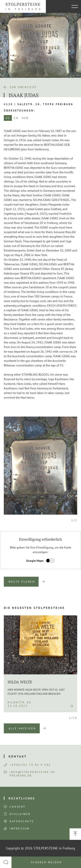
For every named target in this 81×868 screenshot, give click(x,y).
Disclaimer (20, 814)
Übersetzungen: (19, 111)
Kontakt (18, 756)
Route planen (22, 582)
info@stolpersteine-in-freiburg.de (30, 774)
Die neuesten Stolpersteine (34, 608)
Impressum (20, 829)
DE (8, 118)
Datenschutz (22, 821)
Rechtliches (22, 798)
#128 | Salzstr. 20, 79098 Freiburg (39, 104)
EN (16, 118)
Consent (18, 807)
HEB (25, 118)
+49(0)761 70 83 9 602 (27, 765)
